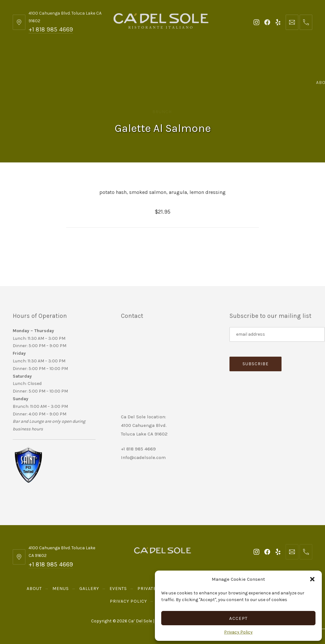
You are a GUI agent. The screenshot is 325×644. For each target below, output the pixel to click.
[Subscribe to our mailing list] (277, 334)
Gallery (102, 57)
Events (139, 57)
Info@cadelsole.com (143, 457)
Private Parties (186, 57)
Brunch (162, 112)
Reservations (162, 82)
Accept (238, 618)
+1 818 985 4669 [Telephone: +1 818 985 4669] (51, 29)
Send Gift (235, 57)
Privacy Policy (238, 632)
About (31, 57)
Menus (66, 57)
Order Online (283, 57)
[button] (312, 579)
